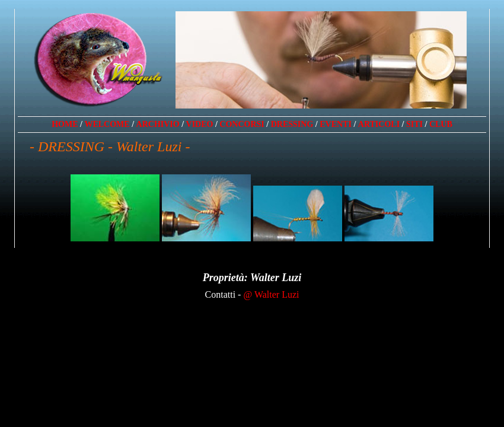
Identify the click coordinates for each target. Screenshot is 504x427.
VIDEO (200, 124)
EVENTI (336, 124)
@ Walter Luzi (271, 294)
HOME (65, 124)
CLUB (441, 124)
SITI (414, 124)
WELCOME (107, 124)
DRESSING (292, 124)
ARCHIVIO (158, 124)
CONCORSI (242, 124)
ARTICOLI (379, 124)
